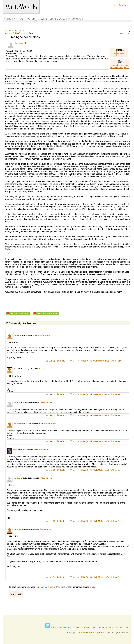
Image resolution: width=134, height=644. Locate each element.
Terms (101, 627)
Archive (8, 31)
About (118, 627)
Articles (75, 627)
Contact (126, 627)
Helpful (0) (64, 361)
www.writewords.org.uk (90, 632)
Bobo (15, 369)
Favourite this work (19, 313)
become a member (47, 587)
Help (94, 627)
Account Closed (19, 424)
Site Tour (85, 627)
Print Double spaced (120, 68)
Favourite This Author (47, 313)
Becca (15, 450)
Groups (42, 19)
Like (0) (52, 361)
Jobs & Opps (57, 19)
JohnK (16, 335)
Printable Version (120, 65)
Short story (23, 33)
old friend (17, 529)
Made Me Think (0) (81, 361)
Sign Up (122, 5)
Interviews (75, 19)
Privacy (110, 627)
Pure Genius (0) (120, 361)
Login (114, 5)
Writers (19, 19)
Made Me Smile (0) (101, 361)
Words (30, 19)
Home (8, 19)
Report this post (45, 335)
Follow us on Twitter (60, 627)
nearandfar (17, 31)
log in (93, 587)
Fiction (15, 33)
